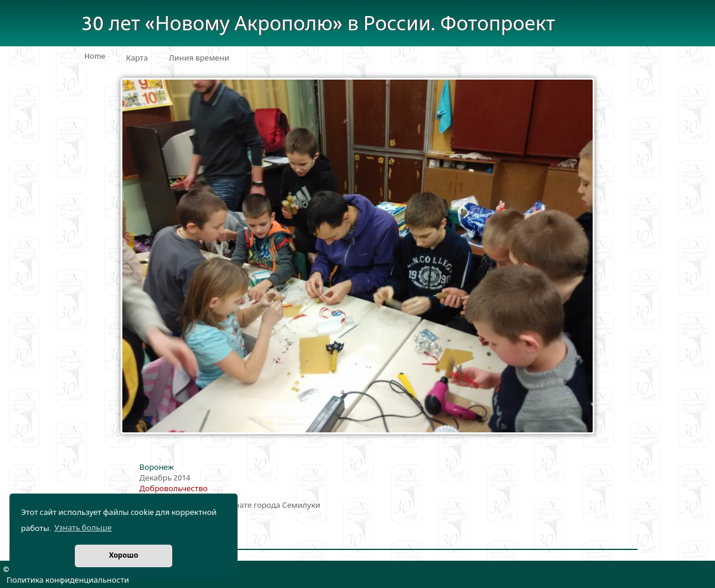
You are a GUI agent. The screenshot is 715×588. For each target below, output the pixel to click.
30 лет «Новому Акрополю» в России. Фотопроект (318, 24)
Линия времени (199, 58)
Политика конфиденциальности (68, 580)
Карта (137, 58)
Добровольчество (174, 489)
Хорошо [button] (123, 556)
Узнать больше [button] (83, 528)
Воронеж (157, 467)
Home (95, 56)
